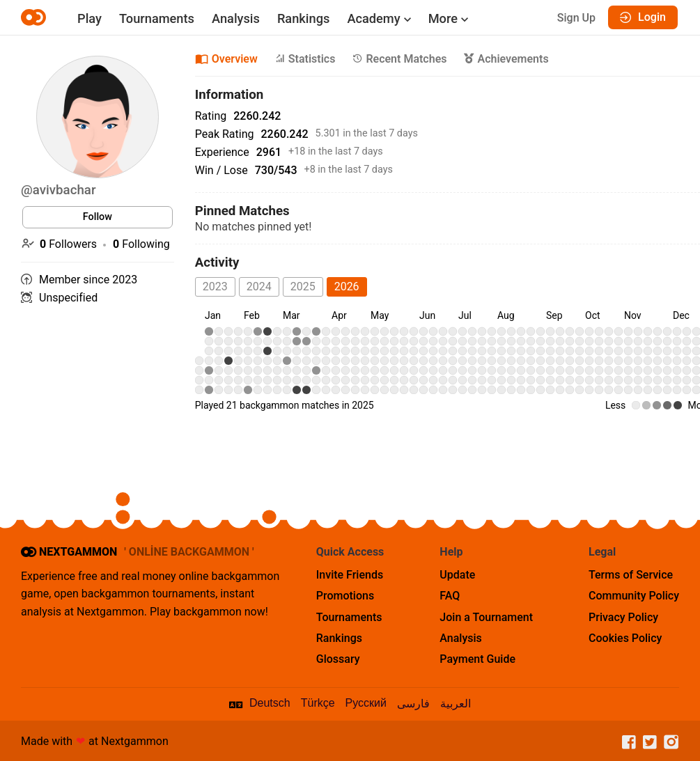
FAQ (450, 596)
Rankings (303, 18)
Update (457, 575)
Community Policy (634, 596)
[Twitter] (646, 743)
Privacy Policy (623, 617)
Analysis (236, 18)
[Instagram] (668, 743)
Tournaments (157, 18)
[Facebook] (625, 743)
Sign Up (576, 18)
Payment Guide (477, 659)
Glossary (338, 659)
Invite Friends (350, 575)
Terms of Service (631, 575)
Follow (98, 217)
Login (643, 17)
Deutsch (270, 703)
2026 (347, 287)
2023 (215, 287)
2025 (303, 287)
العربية (456, 704)
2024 (259, 287)
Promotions (345, 596)
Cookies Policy (625, 638)
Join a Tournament (486, 617)
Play (90, 18)
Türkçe (318, 703)
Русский (366, 703)
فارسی (413, 704)
